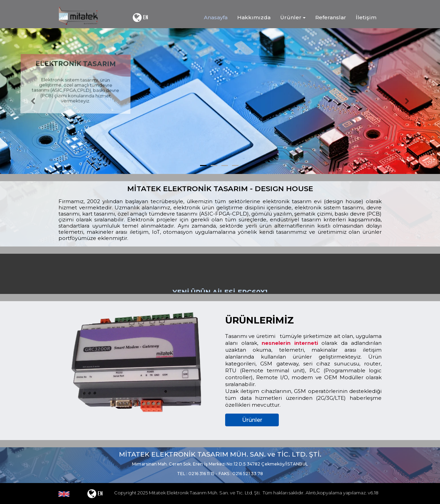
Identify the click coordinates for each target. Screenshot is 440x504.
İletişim (366, 17)
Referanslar (331, 17)
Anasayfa (216, 17)
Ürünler (252, 420)
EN (140, 18)
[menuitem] (214, 18)
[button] (33, 101)
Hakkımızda (254, 17)
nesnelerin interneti (290, 343)
